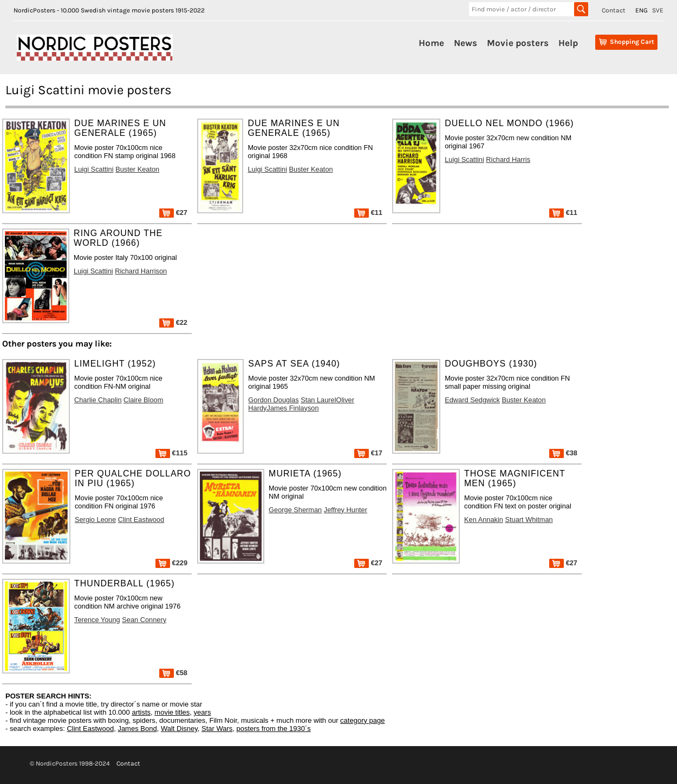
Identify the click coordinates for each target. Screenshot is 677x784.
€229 (171, 563)
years (203, 712)
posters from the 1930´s (274, 729)
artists (141, 712)
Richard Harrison (141, 271)
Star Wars (217, 729)
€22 (173, 322)
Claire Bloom (143, 400)
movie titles (172, 712)
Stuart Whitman (529, 520)
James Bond (137, 729)
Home (431, 43)
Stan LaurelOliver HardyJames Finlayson (301, 404)
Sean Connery (144, 620)
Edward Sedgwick (472, 400)
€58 (173, 673)
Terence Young (97, 620)
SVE (658, 10)
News (466, 43)
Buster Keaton (137, 169)
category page (362, 720)
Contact (614, 10)
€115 (171, 453)
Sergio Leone (95, 520)
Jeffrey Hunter (346, 510)
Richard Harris (508, 159)
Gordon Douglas (273, 400)
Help (568, 43)
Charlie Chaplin (98, 400)
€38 (563, 453)
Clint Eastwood (141, 520)
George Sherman (295, 510)
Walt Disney (179, 729)
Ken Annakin (484, 520)
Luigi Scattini (94, 169)
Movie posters (518, 43)
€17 (368, 453)
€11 (368, 213)
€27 (173, 213)
